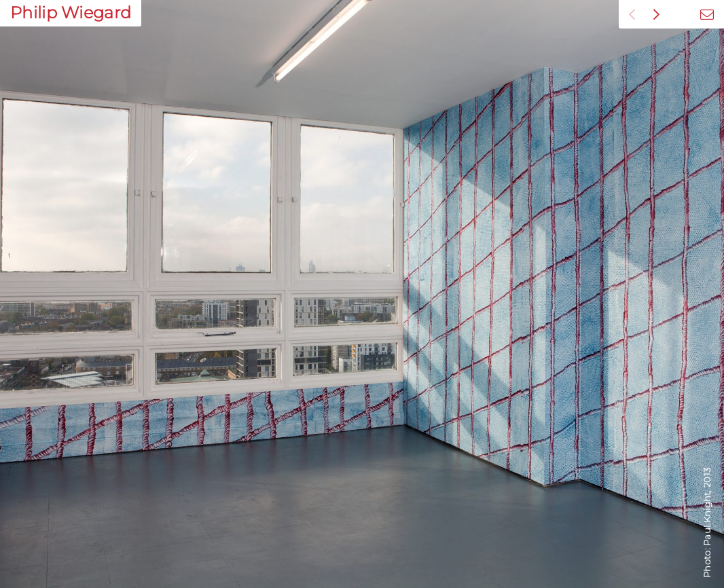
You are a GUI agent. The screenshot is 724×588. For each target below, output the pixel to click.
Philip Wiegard (71, 13)
